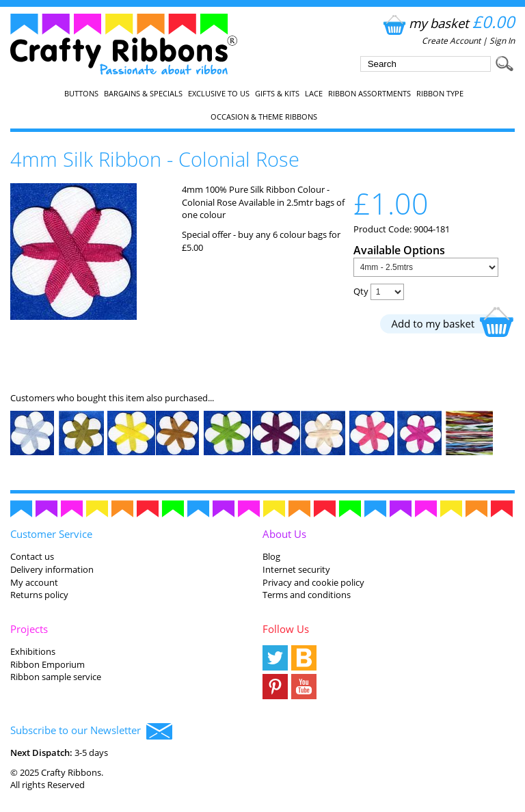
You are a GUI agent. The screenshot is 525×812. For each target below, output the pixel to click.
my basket (447, 23)
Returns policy (39, 595)
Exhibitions (33, 651)
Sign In (502, 41)
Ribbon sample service (56, 677)
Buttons (81, 94)
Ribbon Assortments (369, 94)
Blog (271, 556)
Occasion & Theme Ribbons (264, 117)
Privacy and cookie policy (313, 582)
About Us (284, 534)
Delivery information (52, 569)
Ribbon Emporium (48, 664)
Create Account (451, 41)
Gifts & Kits (277, 94)
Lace (314, 94)
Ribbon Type (440, 94)
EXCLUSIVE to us (219, 94)
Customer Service (51, 534)
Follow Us (286, 629)
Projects (29, 629)
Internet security (296, 569)
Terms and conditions (307, 595)
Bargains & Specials (143, 94)
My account (34, 582)
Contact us (32, 556)
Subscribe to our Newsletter (91, 731)
